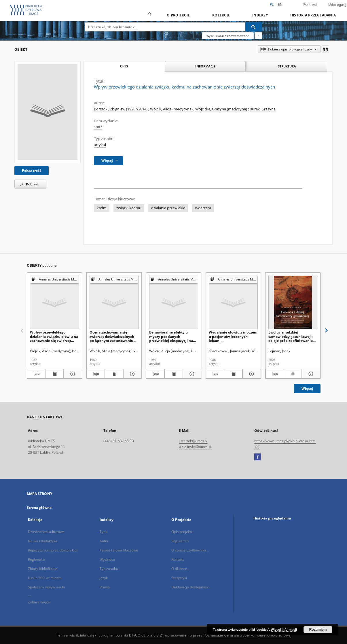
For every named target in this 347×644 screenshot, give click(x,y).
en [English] (280, 4)
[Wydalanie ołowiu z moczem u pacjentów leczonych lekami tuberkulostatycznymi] (233, 303)
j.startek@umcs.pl (193, 441)
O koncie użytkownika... (190, 550)
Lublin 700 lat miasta (45, 578)
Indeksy (260, 15)
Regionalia (36, 559)
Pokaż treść (32, 171)
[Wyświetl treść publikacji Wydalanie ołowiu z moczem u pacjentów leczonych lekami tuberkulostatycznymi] (233, 374)
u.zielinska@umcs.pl (195, 447)
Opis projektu (182, 532)
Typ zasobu (109, 569)
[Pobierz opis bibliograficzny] (36, 374)
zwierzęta (203, 208)
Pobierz (29, 184)
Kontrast (310, 4)
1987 (98, 127)
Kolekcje (221, 15)
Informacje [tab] (205, 66)
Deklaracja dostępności (190, 587)
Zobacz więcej (39, 602)
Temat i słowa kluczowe (119, 550)
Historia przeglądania (313, 15)
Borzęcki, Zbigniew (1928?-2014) (121, 109)
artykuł (100, 145)
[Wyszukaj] (254, 27)
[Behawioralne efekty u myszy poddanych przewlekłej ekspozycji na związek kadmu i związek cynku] (174, 303)
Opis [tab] (124, 66)
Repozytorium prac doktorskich (53, 550)
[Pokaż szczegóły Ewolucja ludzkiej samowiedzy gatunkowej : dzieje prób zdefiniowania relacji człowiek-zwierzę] (310, 374)
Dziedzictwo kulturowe (46, 532)
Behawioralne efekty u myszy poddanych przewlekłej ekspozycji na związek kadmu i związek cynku (171, 336)
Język (104, 578)
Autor (104, 541)
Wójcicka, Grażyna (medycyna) (221, 109)
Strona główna (39, 508)
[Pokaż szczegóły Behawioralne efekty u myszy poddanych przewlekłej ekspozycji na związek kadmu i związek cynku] (191, 374)
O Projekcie (178, 15)
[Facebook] (258, 457)
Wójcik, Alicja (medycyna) (171, 109)
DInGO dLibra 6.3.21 (147, 635)
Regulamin (180, 541)
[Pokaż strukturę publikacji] (54, 279)
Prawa (105, 587)
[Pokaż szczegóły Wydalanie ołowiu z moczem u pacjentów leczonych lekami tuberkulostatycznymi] (251, 374)
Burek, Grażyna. (263, 109)
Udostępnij (337, 5)
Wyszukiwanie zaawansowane (228, 36)
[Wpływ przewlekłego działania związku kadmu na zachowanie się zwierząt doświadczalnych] (48, 112)
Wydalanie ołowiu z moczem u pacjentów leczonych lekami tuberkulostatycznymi (233, 336)
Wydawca (107, 559)
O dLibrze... (180, 569)
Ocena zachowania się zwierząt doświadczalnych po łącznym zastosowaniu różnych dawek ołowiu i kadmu (112, 336)
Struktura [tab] (287, 66)
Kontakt (178, 559)
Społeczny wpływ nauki (47, 587)
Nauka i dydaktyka (43, 541)
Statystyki (179, 578)
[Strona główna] (149, 15)
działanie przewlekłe (168, 208)
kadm (102, 208)
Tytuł (104, 532)
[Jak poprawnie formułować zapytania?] (258, 36)
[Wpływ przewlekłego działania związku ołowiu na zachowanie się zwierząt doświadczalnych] (54, 303)
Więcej (307, 388)
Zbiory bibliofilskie (43, 569)
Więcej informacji (284, 630)
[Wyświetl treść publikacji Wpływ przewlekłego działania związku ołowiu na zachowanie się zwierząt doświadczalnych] (54, 374)
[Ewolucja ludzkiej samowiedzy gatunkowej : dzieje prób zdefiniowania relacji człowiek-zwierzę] (293, 303)
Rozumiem (318, 630)
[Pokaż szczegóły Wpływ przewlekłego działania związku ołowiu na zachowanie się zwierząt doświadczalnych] (72, 374)
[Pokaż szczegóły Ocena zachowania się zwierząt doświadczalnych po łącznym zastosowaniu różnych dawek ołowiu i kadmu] (132, 374)
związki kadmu (129, 208)
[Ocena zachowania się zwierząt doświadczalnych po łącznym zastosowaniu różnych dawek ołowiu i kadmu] (114, 303)
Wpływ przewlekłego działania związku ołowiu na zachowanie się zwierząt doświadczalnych (54, 336)
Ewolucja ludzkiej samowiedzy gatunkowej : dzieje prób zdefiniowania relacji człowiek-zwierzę (291, 336)
